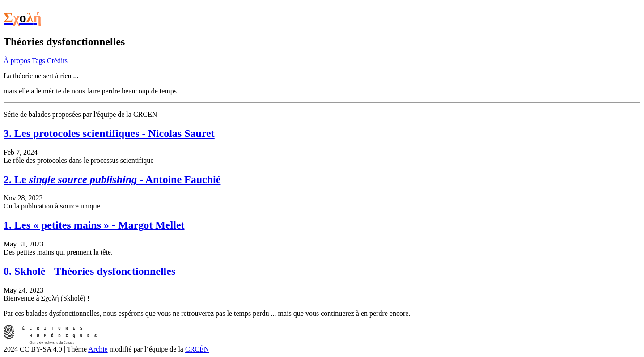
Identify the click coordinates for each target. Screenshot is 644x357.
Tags (38, 61)
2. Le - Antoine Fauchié (112, 179)
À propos (17, 61)
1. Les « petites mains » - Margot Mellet (94, 225)
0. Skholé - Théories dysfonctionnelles (89, 271)
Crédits (57, 61)
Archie (98, 349)
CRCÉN (197, 349)
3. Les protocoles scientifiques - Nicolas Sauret (109, 133)
